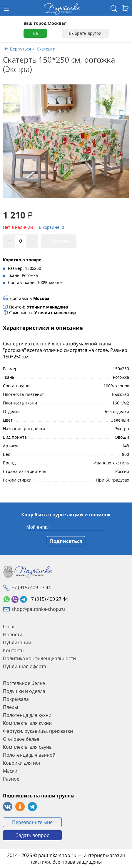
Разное (11, 779)
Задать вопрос (32, 835)
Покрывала (16, 699)
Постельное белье (24, 683)
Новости (13, 634)
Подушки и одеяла (24, 691)
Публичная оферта (25, 666)
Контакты (14, 650)
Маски (10, 771)
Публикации (17, 642)
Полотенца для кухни (27, 715)
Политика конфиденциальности (39, 658)
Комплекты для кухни (27, 723)
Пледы (10, 707)
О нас (9, 626)
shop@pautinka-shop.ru (38, 609)
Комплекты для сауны (28, 747)
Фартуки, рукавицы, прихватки (38, 731)
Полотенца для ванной (29, 755)
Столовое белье (21, 739)
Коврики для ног (22, 763)
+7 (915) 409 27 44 (31, 588)
